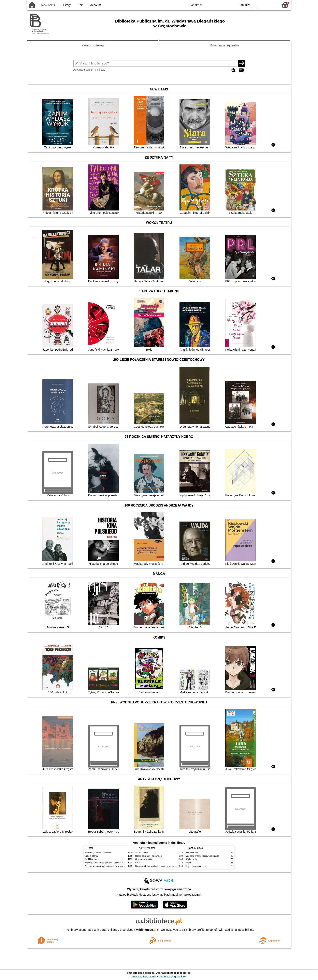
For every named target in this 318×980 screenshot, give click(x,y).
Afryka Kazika (192, 859)
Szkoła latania (91, 856)
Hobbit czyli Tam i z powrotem (98, 853)
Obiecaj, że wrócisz (144, 859)
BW (215, 5)
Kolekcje (100, 70)
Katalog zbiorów (93, 45)
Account (96, 5)
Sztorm (189, 863)
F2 (271, 5)
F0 (255, 5)
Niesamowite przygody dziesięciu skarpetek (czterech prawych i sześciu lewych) (121, 866)
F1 (262, 5)
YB (224, 5)
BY (232, 5)
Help (81, 5)
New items (48, 5)
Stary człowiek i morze (196, 866)
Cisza (138, 863)
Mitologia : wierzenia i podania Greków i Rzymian (107, 863)
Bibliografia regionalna (225, 45)
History (66, 5)
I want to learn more (144, 976)
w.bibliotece (146, 930)
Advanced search (83, 70)
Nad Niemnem (91, 859)
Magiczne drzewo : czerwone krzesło (202, 856)
